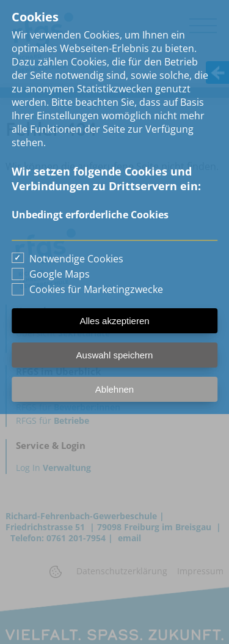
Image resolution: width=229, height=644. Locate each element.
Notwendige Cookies (76, 259)
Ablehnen (114, 389)
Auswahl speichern (115, 355)
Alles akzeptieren (114, 321)
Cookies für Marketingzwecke (96, 289)
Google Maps (60, 274)
